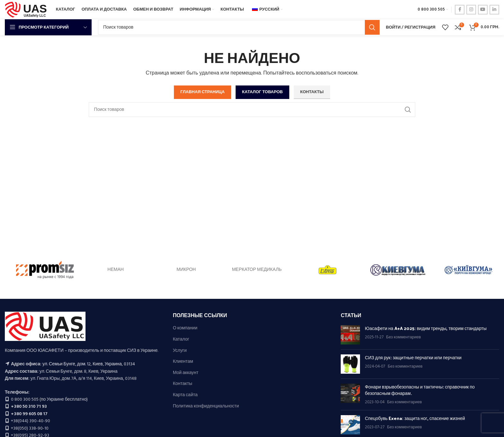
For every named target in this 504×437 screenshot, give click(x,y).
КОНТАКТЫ (312, 92)
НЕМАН (116, 270)
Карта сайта (185, 395)
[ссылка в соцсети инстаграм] (471, 10)
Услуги (180, 351)
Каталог (181, 340)
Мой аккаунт (186, 373)
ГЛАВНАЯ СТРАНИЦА (203, 92)
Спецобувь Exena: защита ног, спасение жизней (415, 418)
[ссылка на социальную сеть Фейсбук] (460, 10)
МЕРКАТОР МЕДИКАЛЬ (257, 270)
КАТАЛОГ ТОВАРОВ (262, 92)
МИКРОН (186, 270)
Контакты (183, 384)
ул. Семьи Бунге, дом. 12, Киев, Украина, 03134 (89, 364)
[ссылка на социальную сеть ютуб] (483, 10)
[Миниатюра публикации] (350, 335)
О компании (185, 328)
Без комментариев (403, 337)
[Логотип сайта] (27, 10)
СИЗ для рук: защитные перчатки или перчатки (413, 357)
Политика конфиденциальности (206, 406)
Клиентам (183, 362)
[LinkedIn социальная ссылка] (494, 10)
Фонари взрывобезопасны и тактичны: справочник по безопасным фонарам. (420, 390)
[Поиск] (239, 27)
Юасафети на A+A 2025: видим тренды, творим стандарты (426, 328)
